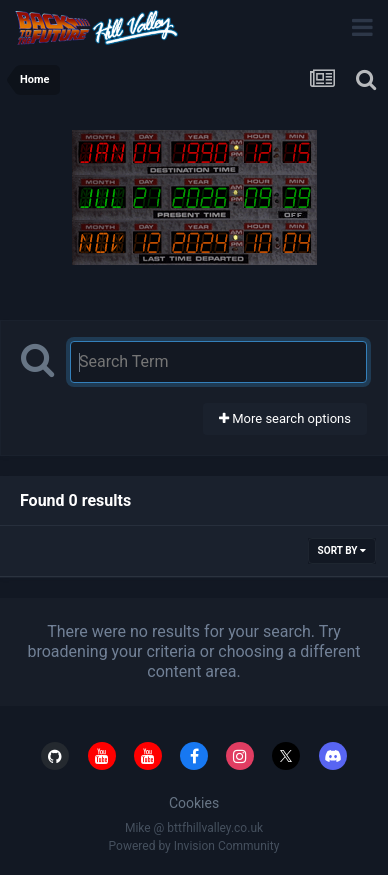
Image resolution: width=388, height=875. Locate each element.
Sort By (342, 550)
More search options (285, 418)
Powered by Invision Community (194, 846)
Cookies (194, 803)
